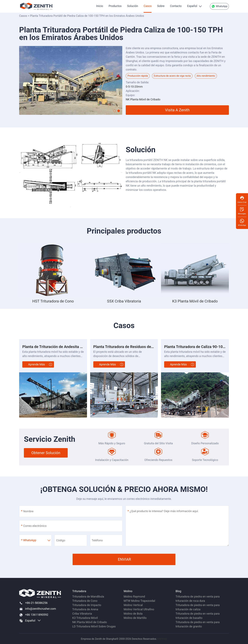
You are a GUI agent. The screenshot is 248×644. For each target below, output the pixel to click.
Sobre (161, 6)
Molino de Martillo (135, 618)
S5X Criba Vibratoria (124, 301)
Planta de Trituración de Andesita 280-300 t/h (61, 347)
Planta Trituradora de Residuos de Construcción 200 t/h (141, 347)
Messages (242, 211)
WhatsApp (219, 6)
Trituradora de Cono (85, 601)
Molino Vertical (133, 605)
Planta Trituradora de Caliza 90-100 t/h (197, 347)
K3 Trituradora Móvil (85, 618)
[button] (115, 111)
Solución (133, 6)
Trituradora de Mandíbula (88, 596)
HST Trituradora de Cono (53, 301)
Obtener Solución (46, 453)
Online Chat (242, 199)
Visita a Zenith (177, 110)
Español (192, 6)
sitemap (162, 639)
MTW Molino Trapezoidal (139, 601)
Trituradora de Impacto (87, 605)
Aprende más (37, 364)
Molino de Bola (133, 614)
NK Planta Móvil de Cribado (90, 622)
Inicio (100, 6)
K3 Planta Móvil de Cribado (195, 301)
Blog (178, 591)
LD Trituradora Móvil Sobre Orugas (94, 626)
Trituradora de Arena (85, 609)
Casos (148, 6)
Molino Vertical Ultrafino (139, 609)
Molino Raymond (134, 596)
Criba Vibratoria (82, 614)
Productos (115, 6)
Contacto (176, 6)
